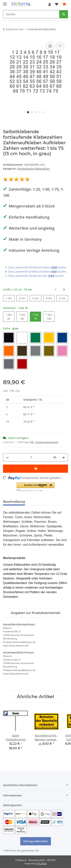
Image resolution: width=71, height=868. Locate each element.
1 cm (10, 298)
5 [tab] (43, 112)
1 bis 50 (23, 317)
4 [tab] (39, 112)
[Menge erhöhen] (64, 457)
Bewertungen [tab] (42, 502)
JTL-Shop (42, 864)
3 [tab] (36, 112)
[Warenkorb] (64, 4)
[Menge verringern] (7, 457)
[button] (50, 4)
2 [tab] (32, 112)
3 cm (37, 298)
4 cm (50, 298)
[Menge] (31, 457)
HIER (54, 267)
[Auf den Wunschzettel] (60, 46)
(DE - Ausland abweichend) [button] (44, 442)
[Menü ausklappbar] (5, 2)
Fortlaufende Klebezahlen (33, 169)
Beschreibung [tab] (14, 502)
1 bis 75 (37, 317)
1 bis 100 (50, 317)
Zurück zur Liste (15, 29)
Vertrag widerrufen (36, 841)
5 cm (64, 298)
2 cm (23, 298)
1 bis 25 (10, 317)
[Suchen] (31, 14)
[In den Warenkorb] (35, 469)
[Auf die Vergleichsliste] (50, 46)
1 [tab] (28, 112)
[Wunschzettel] (57, 4)
